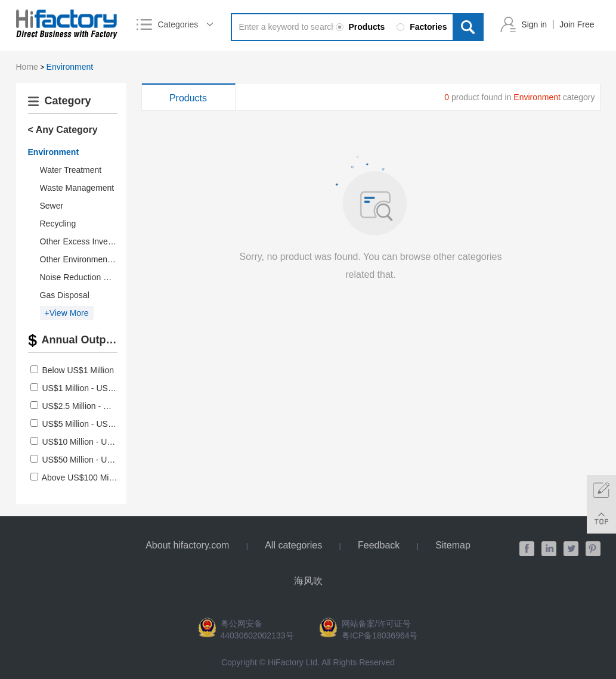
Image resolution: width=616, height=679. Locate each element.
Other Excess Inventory (83, 241)
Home (27, 67)
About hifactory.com (187, 545)
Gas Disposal (65, 295)
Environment (70, 67)
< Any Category (63, 130)
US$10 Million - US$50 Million (97, 442)
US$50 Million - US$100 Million (99, 460)
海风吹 (308, 581)
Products (188, 98)
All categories (293, 545)
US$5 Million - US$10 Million (95, 424)
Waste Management (77, 188)
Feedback (379, 545)
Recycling (58, 224)
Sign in (534, 24)
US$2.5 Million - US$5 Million (96, 406)
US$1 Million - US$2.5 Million (96, 388)
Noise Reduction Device (84, 277)
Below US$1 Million (78, 370)
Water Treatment (71, 170)
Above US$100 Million (83, 478)
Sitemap (453, 545)
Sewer (52, 206)
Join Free (577, 24)
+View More (67, 313)
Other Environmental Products (96, 259)
